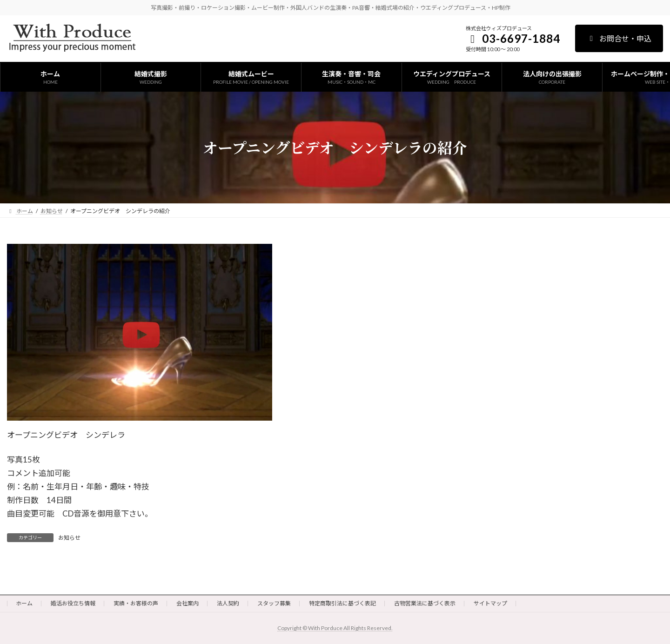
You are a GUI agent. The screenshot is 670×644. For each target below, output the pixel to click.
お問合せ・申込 (619, 38)
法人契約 (228, 603)
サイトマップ (490, 603)
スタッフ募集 (274, 603)
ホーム (24, 603)
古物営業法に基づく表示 (425, 603)
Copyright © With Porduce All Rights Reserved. (335, 628)
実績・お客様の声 (136, 603)
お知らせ (69, 538)
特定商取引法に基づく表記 (342, 603)
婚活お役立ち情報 (73, 603)
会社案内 (188, 603)
